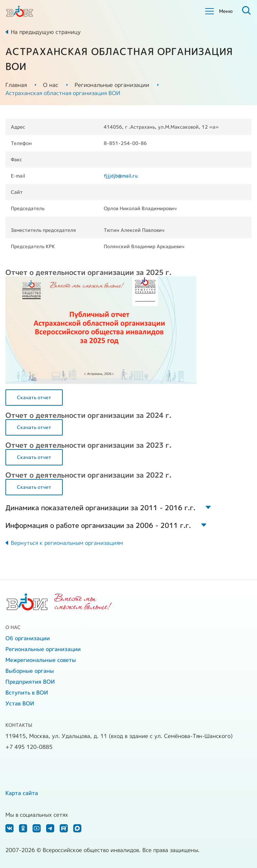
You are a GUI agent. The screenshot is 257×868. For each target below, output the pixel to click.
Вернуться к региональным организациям (67, 543)
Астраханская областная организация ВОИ (63, 93)
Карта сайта (22, 793)
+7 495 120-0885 (29, 747)
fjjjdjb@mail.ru (121, 176)
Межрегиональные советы (41, 660)
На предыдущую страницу (46, 32)
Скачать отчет (34, 397)
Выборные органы (30, 671)
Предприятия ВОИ (30, 682)
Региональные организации (112, 85)
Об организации (28, 638)
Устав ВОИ (20, 703)
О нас (51, 85)
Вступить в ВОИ (27, 692)
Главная (16, 85)
